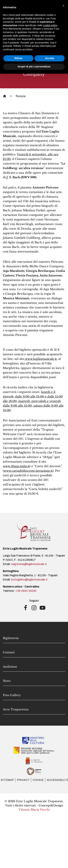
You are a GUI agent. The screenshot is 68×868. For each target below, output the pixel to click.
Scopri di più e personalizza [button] (34, 67)
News (7, 681)
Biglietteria (11, 638)
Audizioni (10, 667)
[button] (63, 6)
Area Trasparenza (16, 709)
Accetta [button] (50, 58)
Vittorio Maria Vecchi (34, 810)
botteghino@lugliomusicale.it (29, 580)
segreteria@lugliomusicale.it (29, 564)
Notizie (21, 96)
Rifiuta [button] (18, 58)
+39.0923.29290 (26, 591)
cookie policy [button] (50, 25)
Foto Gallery (12, 695)
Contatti (9, 652)
